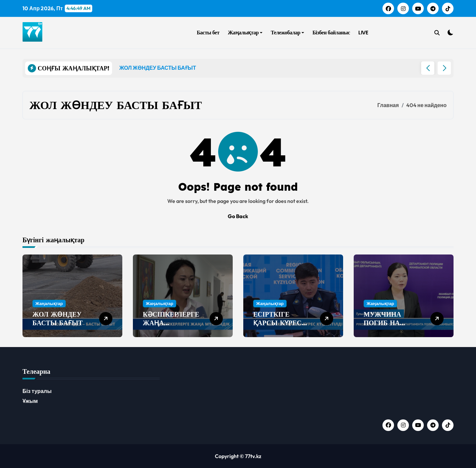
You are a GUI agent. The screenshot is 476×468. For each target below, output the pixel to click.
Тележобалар (287, 33)
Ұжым (30, 401)
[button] (444, 68)
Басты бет (208, 33)
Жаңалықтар (245, 33)
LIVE (363, 33)
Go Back (238, 216)
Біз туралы (37, 391)
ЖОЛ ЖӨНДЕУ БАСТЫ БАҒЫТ (58, 318)
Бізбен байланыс (331, 33)
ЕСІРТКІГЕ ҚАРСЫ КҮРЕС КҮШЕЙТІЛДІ (277, 323)
